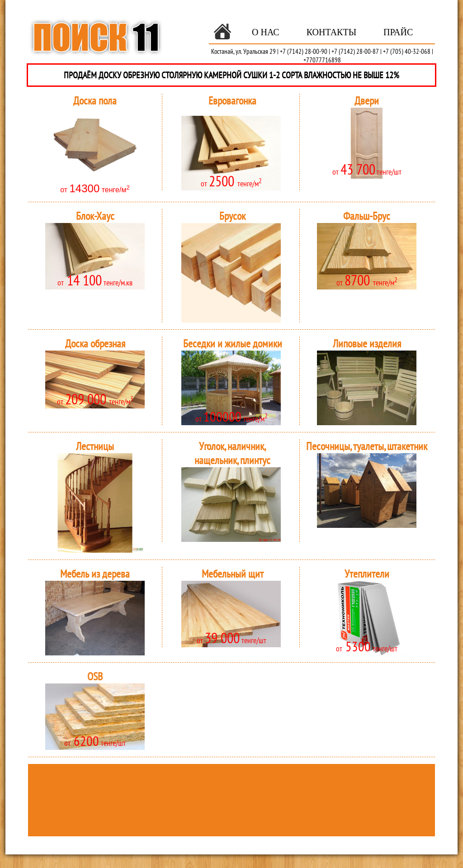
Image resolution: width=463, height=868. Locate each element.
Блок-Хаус (95, 216)
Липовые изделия (367, 344)
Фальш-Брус (367, 216)
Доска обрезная (95, 344)
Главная (222, 32)
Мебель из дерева (95, 574)
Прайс (398, 32)
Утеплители (367, 574)
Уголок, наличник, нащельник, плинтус (232, 453)
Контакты (331, 32)
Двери (367, 101)
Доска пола (95, 101)
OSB (95, 676)
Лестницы (95, 446)
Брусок (232, 216)
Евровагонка (232, 101)
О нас (266, 32)
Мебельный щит (233, 574)
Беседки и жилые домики (233, 344)
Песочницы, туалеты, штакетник (367, 446)
